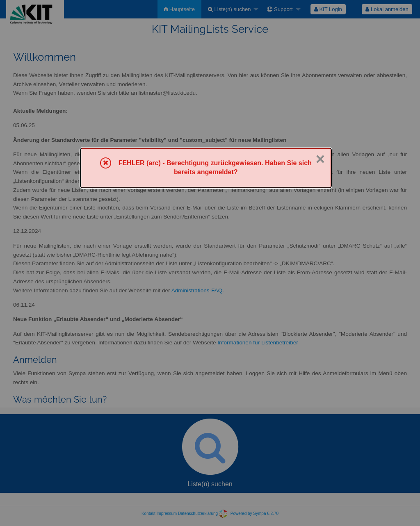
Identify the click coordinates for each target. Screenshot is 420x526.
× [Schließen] (320, 159)
